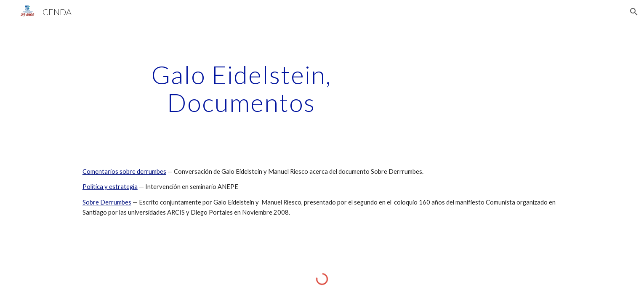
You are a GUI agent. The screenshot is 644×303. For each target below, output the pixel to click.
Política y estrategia (110, 187)
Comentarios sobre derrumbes (124, 171)
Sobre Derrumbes (107, 202)
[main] (241, 88)
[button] (634, 12)
